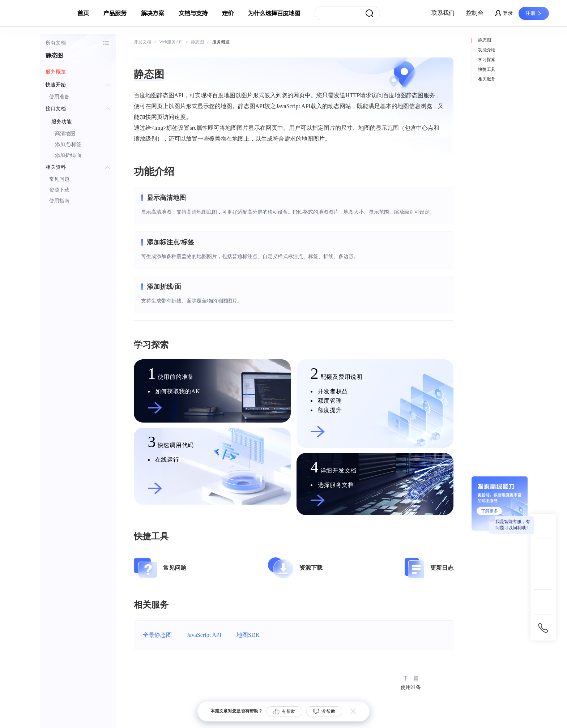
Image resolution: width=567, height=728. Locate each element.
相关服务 (487, 79)
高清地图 (65, 134)
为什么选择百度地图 (274, 13)
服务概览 (56, 72)
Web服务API (171, 42)
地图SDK (248, 635)
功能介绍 (487, 50)
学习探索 (487, 60)
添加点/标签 (68, 144)
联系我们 (443, 13)
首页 (83, 13)
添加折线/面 (68, 155)
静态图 (485, 40)
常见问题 (59, 179)
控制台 (475, 13)
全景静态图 (157, 635)
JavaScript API (204, 635)
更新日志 (442, 568)
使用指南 (59, 201)
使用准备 (59, 97)
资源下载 (59, 190)
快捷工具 (487, 69)
